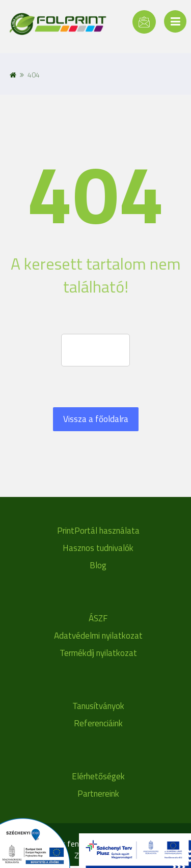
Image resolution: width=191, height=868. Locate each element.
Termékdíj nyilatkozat (98, 653)
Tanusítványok (98, 706)
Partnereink (98, 794)
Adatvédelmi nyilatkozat (98, 636)
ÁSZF (98, 618)
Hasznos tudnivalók (98, 548)
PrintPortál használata (98, 531)
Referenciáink (98, 723)
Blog (98, 565)
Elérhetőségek (98, 776)
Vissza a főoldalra (96, 419)
